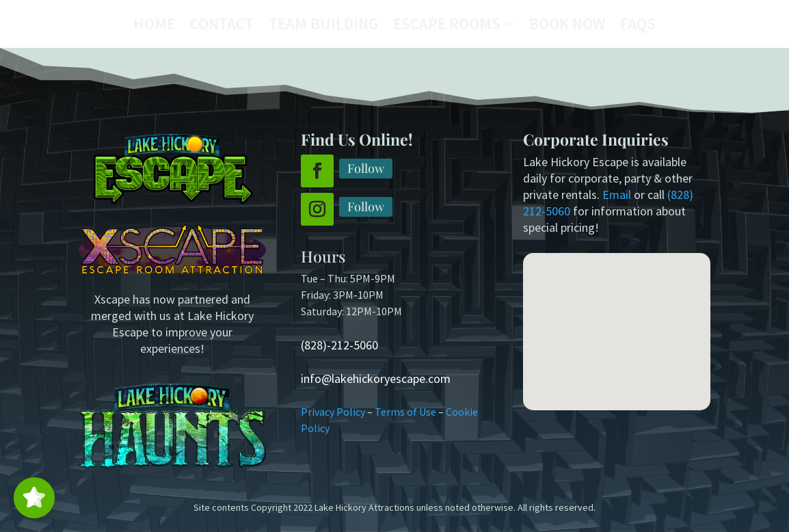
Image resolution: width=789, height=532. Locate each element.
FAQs (638, 26)
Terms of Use (405, 412)
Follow (366, 168)
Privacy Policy (333, 412)
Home (154, 26)
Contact (222, 26)
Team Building (323, 26)
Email (617, 195)
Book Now (567, 26)
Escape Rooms (447, 26)
